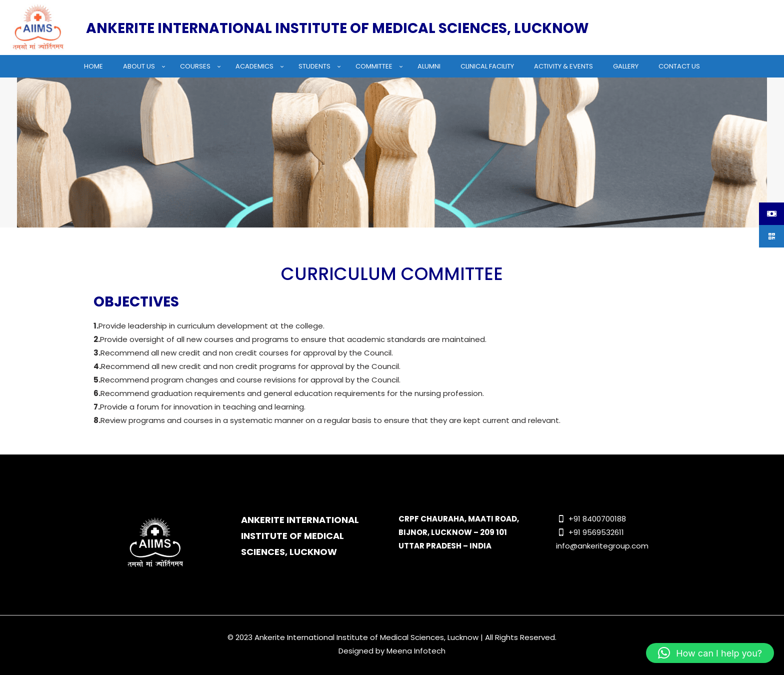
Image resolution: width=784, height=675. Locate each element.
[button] (710, 653)
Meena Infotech (416, 651)
